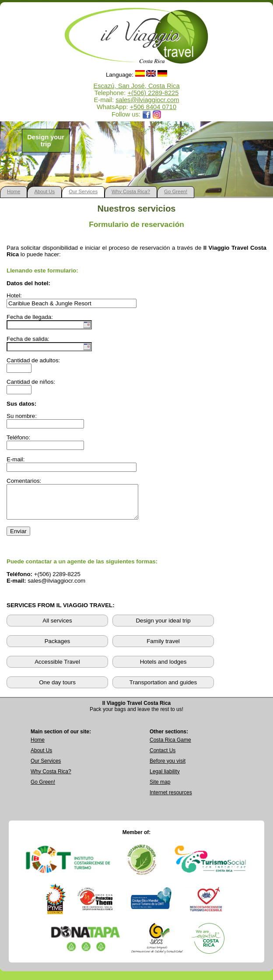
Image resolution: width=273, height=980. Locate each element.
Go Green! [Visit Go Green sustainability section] (43, 789)
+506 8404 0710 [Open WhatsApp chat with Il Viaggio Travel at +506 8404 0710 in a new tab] (153, 107)
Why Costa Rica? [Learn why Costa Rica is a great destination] (51, 778)
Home (14, 191)
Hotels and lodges (163, 668)
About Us (44, 191)
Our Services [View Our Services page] (46, 768)
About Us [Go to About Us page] (41, 757)
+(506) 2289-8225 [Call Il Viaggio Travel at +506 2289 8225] (153, 93)
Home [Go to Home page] (38, 746)
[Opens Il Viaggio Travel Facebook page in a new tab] (147, 114)
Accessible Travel (57, 668)
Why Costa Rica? (131, 191)
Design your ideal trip (163, 627)
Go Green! (176, 191)
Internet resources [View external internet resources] (171, 799)
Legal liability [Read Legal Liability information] (165, 778)
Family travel (163, 648)
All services (57, 627)
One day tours (57, 689)
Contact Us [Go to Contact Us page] (163, 757)
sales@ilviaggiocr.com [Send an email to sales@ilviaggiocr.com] (147, 100)
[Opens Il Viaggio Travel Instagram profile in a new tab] (157, 114)
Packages (58, 648)
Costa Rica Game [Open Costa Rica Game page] (170, 746)
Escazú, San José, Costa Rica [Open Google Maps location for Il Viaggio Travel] (136, 86)
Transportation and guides (163, 689)
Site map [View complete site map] (160, 789)
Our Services (83, 191)
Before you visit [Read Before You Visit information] (168, 768)
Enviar (18, 538)
